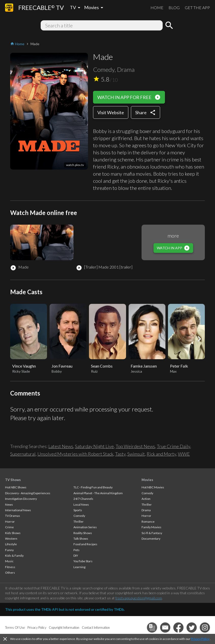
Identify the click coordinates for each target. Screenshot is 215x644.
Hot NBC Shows (16, 487)
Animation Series (85, 527)
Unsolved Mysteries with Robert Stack (75, 454)
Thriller (79, 522)
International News (18, 510)
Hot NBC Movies (153, 487)
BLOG (174, 7)
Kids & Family (14, 556)
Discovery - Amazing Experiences (28, 493)
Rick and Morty (161, 454)
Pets (76, 550)
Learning (79, 567)
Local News (81, 505)
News (9, 505)
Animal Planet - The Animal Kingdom (98, 493)
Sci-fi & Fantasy (152, 533)
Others (10, 573)
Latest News (61, 446)
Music (9, 561)
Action (146, 499)
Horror (10, 522)
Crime (9, 527)
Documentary (151, 539)
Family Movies (151, 527)
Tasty (120, 454)
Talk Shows (81, 539)
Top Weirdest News (135, 446)
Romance (148, 522)
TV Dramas (13, 516)
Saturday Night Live (94, 446)
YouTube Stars (83, 561)
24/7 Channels (83, 499)
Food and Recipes (85, 544)
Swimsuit (136, 454)
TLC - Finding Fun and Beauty (93, 487)
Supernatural (23, 454)
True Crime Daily (173, 446)
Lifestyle (11, 544)
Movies (147, 480)
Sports (78, 510)
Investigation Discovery (21, 499)
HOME (157, 7)
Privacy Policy (200, 639)
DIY (76, 556)
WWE (184, 454)
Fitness (10, 567)
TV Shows (13, 480)
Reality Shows (83, 533)
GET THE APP (197, 7)
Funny (9, 550)
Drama (146, 510)
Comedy (79, 516)
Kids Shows (13, 533)
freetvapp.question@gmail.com (139, 598)
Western (11, 539)
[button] (199, 339)
